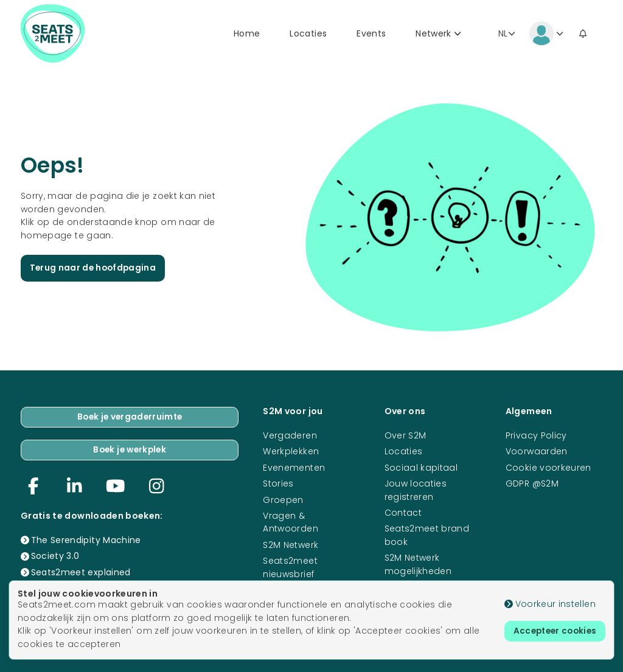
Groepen (283, 499)
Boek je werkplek (130, 449)
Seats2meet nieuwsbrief (290, 566)
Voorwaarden (537, 450)
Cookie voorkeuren (548, 466)
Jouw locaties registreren (416, 489)
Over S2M (405, 434)
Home (247, 34)
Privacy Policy (536, 434)
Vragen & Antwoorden (291, 521)
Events (371, 34)
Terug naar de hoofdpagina (95, 269)
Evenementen (294, 466)
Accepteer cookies (552, 631)
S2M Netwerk (291, 544)
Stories (278, 482)
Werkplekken (291, 450)
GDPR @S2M (532, 482)
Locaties (308, 34)
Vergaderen (290, 434)
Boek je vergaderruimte (130, 416)
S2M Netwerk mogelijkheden (418, 563)
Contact (403, 511)
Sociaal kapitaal (421, 466)
